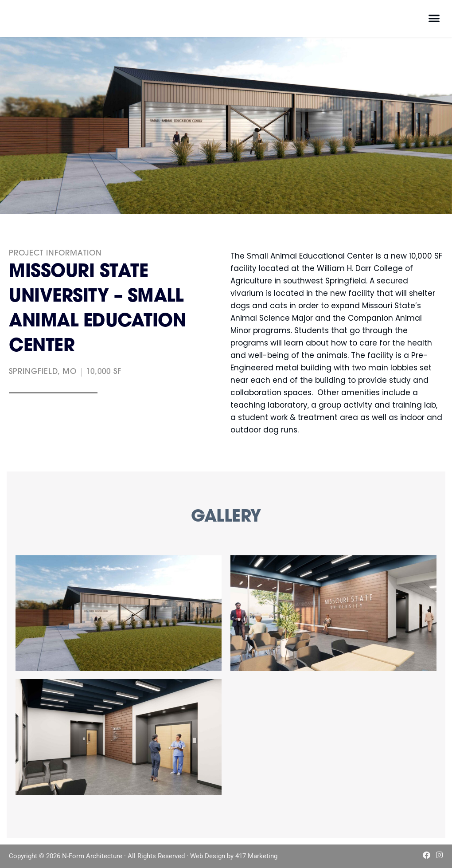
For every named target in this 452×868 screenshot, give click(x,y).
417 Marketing (256, 856)
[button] (434, 18)
